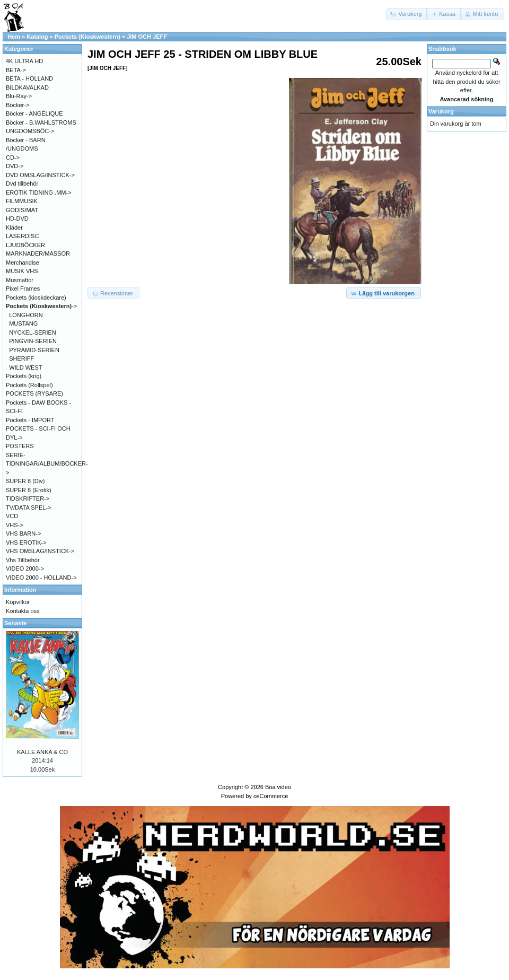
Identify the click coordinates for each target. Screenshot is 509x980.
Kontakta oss (23, 611)
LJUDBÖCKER (25, 245)
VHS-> (15, 525)
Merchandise (23, 262)
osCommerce (271, 796)
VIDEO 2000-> (25, 568)
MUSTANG (23, 323)
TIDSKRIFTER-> (28, 498)
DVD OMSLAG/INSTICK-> (40, 175)
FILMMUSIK (22, 201)
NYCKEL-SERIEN (33, 332)
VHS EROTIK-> (26, 542)
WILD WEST (25, 367)
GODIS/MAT (22, 210)
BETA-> (16, 70)
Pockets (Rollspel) (29, 385)
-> (41, 306)
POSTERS (20, 446)
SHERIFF (21, 358)
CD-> (13, 157)
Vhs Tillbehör (23, 560)
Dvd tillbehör (22, 183)
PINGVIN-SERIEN (33, 341)
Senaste (15, 623)
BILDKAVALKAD (27, 87)
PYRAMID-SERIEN (34, 350)
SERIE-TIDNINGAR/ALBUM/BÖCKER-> (47, 464)
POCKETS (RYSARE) (34, 393)
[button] (407, 14)
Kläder (14, 227)
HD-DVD (17, 218)
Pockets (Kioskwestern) (87, 37)
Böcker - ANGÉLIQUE (34, 113)
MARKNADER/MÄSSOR (38, 253)
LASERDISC (22, 236)
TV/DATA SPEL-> (28, 507)
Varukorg (441, 111)
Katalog (37, 37)
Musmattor (20, 280)
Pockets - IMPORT (30, 420)
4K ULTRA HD (24, 61)
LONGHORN (26, 315)
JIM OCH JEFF (147, 37)
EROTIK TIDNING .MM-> (39, 192)
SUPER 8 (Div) (25, 481)
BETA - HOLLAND (29, 78)
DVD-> (15, 166)
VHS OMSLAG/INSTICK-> (40, 551)
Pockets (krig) (24, 376)
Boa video (278, 787)
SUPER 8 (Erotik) (29, 490)
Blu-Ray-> (19, 96)
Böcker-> (17, 105)
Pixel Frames (23, 288)
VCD (12, 516)
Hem (14, 37)
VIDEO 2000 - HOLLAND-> (41, 577)
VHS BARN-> (23, 533)
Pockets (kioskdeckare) (36, 297)
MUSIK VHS (22, 271)
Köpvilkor (18, 602)
